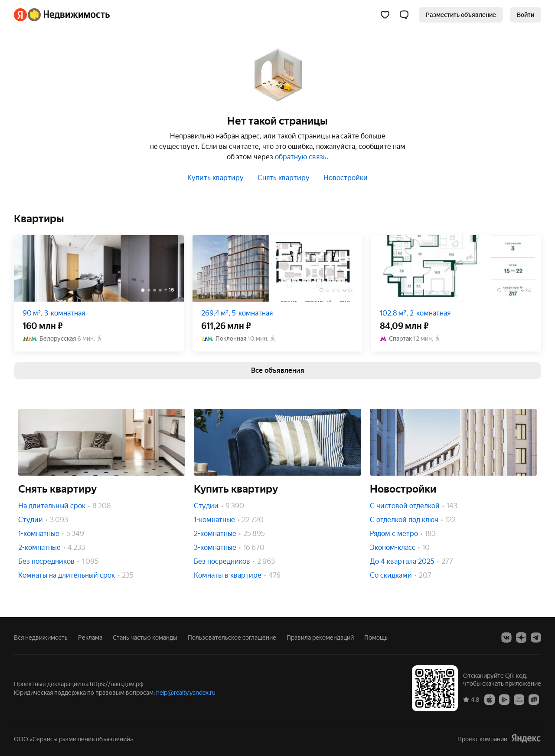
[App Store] (490, 699)
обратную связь (301, 157)
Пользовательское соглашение (232, 638)
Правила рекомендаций (320, 638)
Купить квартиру (215, 178)
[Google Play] (504, 699)
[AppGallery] (519, 699)
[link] (526, 15)
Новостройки (346, 178)
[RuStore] (534, 699)
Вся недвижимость (41, 638)
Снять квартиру (284, 178)
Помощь (376, 638)
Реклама (90, 638)
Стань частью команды (145, 638)
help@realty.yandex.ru (186, 693)
